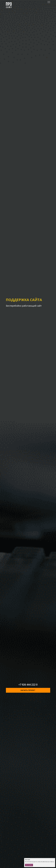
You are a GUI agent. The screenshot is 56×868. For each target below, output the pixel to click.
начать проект (28, 690)
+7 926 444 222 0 (28, 685)
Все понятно (29, 865)
